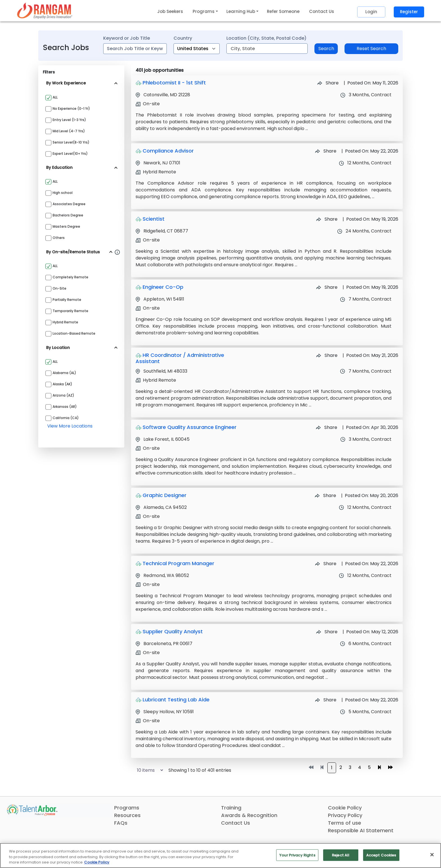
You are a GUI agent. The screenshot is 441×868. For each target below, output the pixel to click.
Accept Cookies (381, 855)
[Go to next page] (379, 768)
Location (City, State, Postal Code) (266, 38)
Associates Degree (69, 204)
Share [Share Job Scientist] (327, 219)
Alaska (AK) (62, 384)
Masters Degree (66, 226)
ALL (55, 97)
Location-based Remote (74, 333)
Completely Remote (70, 277)
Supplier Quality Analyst (173, 631)
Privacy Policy (345, 815)
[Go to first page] (311, 768)
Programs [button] (204, 11)
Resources (127, 815)
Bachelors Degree (68, 215)
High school (63, 193)
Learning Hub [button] (241, 11)
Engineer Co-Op (163, 287)
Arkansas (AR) (65, 407)
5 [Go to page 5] (369, 767)
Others (59, 238)
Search (326, 49)
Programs (127, 808)
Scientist (154, 219)
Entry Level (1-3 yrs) (69, 120)
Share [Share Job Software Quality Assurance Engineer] (327, 427)
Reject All (341, 855)
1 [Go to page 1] (332, 768)
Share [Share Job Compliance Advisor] (326, 151)
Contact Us (322, 11)
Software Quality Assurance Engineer (190, 427)
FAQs (121, 823)
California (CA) (66, 418)
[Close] (432, 854)
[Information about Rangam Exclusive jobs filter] (117, 252)
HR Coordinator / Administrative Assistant (180, 358)
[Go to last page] (390, 768)
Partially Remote (67, 300)
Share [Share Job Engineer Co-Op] (327, 287)
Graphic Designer (165, 495)
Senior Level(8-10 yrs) (71, 142)
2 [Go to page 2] (341, 767)
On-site (59, 288)
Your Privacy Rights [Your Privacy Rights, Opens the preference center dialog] (297, 855)
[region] (220, 855)
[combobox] (135, 49)
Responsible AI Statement (361, 830)
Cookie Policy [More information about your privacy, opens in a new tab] (97, 862)
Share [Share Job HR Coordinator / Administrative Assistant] (327, 355)
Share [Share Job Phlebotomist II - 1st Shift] (328, 83)
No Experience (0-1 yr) (71, 108)
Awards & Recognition (249, 815)
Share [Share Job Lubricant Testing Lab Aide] (326, 700)
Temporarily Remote (70, 311)
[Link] (45, 11)
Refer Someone (283, 11)
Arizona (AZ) (63, 395)
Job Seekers (170, 11)
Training (231, 808)
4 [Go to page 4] (360, 767)
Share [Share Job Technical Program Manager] (326, 564)
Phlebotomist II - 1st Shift (174, 83)
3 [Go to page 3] (350, 767)
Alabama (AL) (64, 373)
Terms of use (345, 823)
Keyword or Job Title (127, 38)
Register (409, 12)
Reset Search (371, 49)
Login (371, 12)
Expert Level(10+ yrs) (70, 154)
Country (183, 38)
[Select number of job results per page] (148, 770)
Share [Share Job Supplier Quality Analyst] (327, 632)
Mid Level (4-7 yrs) (69, 131)
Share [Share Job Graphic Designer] (325, 495)
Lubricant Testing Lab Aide (176, 700)
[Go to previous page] (322, 768)
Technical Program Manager (178, 563)
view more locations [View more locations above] (70, 426)
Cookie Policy (345, 808)
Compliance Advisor (168, 151)
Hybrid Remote (65, 322)
